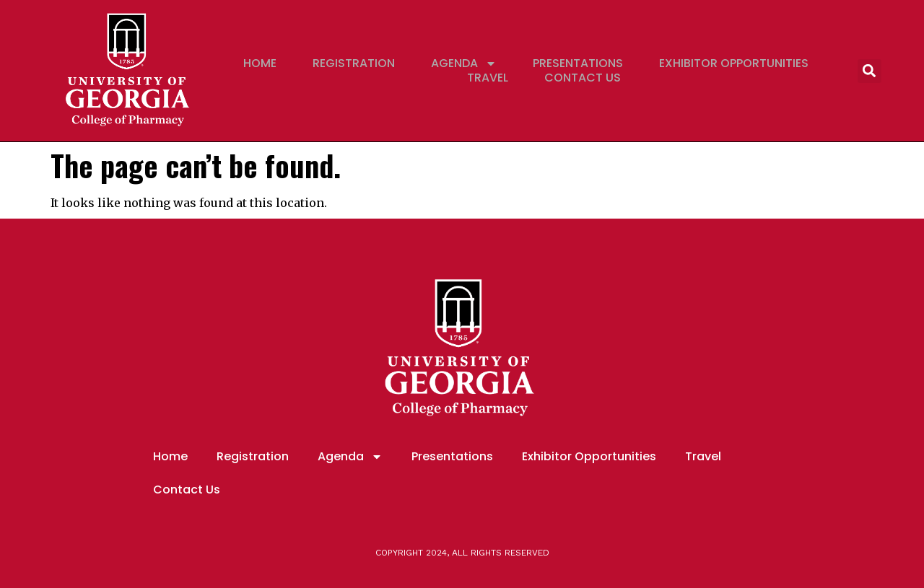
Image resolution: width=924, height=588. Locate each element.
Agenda (464, 63)
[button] (869, 71)
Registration (354, 63)
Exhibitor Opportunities (734, 63)
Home (260, 63)
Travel (488, 78)
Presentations (578, 63)
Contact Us (583, 78)
